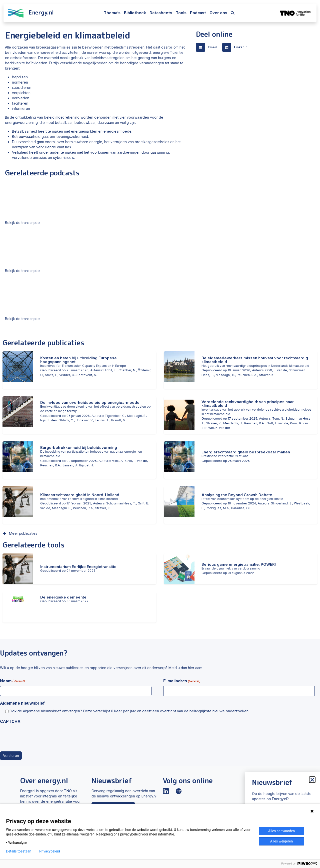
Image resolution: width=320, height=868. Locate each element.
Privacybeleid (50, 851)
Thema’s (112, 13)
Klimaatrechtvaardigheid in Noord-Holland (80, 495)
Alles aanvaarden (282, 831)
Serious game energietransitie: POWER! (239, 564)
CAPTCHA (10, 721)
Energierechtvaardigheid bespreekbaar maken (246, 452)
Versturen (11, 756)
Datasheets (161, 13)
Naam (12, 681)
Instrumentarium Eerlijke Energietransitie (78, 567)
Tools (181, 13)
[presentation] (38, 736)
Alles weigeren (281, 841)
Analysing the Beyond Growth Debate (237, 495)
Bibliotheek (135, 13)
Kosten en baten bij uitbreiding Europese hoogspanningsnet (78, 360)
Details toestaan (19, 851)
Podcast (198, 13)
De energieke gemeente (63, 597)
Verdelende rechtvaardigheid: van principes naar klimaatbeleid (248, 404)
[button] (208, 47)
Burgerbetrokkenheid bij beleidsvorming (79, 448)
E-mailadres (182, 681)
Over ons (218, 13)
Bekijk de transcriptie (22, 223)
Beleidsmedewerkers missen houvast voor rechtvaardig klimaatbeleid (255, 360)
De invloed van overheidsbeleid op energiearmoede (90, 402)
